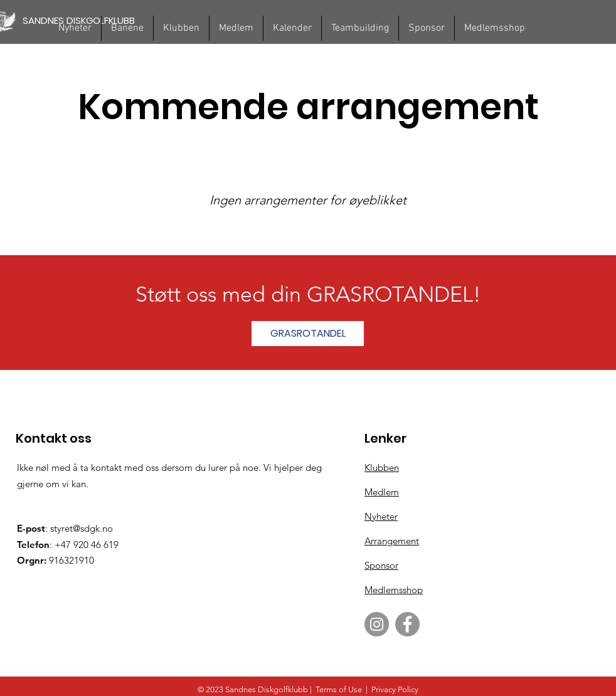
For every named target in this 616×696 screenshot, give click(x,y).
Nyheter (381, 516)
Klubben (382, 467)
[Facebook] (407, 624)
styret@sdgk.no (82, 528)
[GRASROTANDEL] (308, 334)
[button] (127, 28)
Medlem (382, 492)
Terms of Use (339, 689)
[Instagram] (377, 624)
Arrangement (392, 541)
